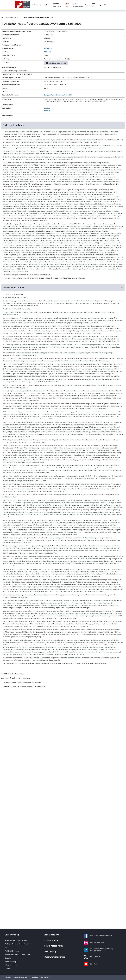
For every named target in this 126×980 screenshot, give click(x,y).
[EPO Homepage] (23, 5)
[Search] (100, 5)
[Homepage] (2, 17)
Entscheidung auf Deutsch (56, 63)
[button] (63, 125)
